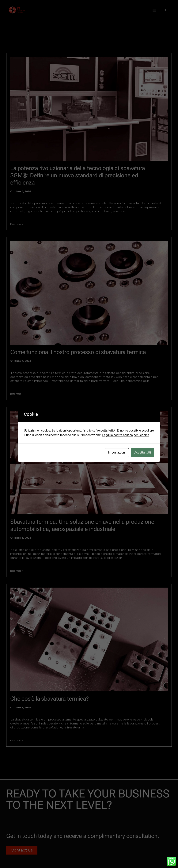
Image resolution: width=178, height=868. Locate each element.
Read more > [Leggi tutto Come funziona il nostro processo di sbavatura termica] (17, 394)
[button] (154, 10)
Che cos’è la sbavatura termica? (49, 699)
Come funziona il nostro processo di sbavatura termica (78, 352)
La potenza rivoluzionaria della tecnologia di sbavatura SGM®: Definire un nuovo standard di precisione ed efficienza (78, 175)
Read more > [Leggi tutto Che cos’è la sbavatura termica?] (17, 741)
